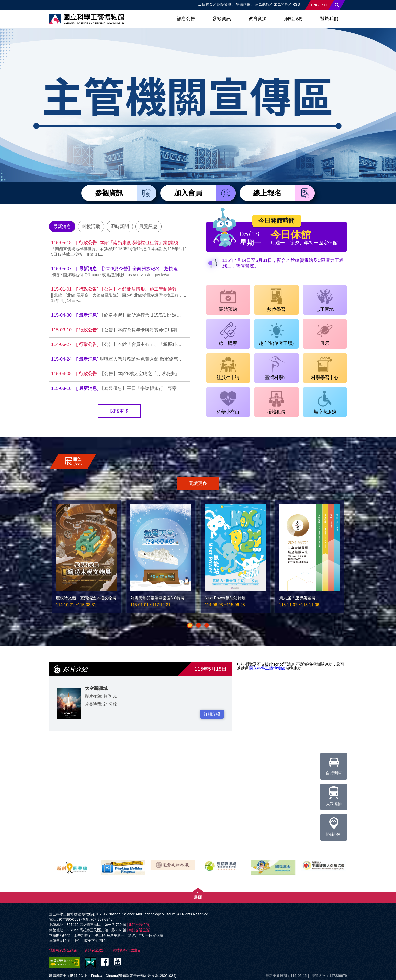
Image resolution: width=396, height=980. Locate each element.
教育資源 (258, 19)
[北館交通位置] (139, 925)
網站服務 (293, 19)
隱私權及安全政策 (63, 950)
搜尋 (337, 5)
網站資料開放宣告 (127, 950)
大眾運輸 (334, 795)
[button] (190, 625)
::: (200, 4)
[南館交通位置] (139, 930)
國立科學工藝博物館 (267, 668)
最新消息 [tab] (62, 227)
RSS (296, 4)
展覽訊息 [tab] (148, 227)
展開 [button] (198, 897)
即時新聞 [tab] (120, 227)
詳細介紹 (212, 714)
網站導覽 (224, 4)
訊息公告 (186, 19)
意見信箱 (262, 4)
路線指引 (334, 825)
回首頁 (207, 4)
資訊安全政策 (95, 950)
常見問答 (281, 4)
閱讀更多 (119, 411)
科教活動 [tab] (91, 227)
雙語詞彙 (243, 4)
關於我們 (329, 19)
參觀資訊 (222, 19)
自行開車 (334, 764)
